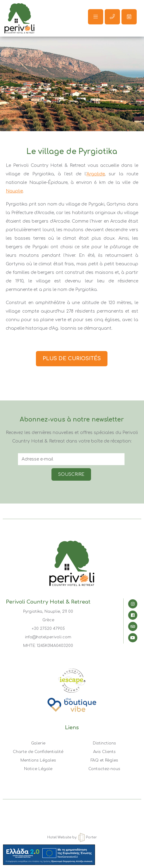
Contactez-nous (104, 769)
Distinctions (104, 743)
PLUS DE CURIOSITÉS (72, 359)
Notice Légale (38, 769)
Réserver (129, 17)
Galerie (38, 743)
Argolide (96, 174)
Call (112, 17)
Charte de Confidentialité (38, 752)
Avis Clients (104, 752)
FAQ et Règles (104, 760)
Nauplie (14, 191)
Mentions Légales (38, 760)
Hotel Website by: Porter (72, 837)
